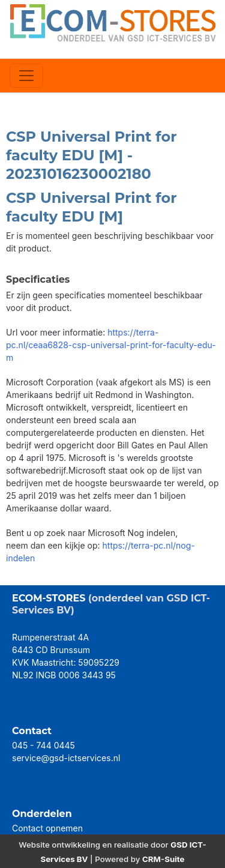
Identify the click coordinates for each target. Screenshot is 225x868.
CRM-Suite (163, 859)
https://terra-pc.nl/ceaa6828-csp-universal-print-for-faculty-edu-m (111, 345)
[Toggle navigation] (26, 76)
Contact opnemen (47, 828)
